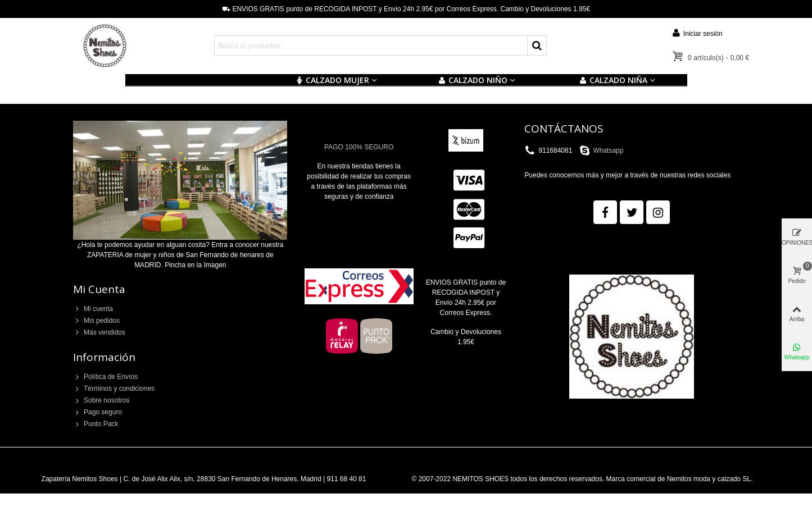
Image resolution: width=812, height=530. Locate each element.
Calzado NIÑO (473, 80)
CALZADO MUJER (332, 80)
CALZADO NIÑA (613, 80)
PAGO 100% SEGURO (359, 147)
